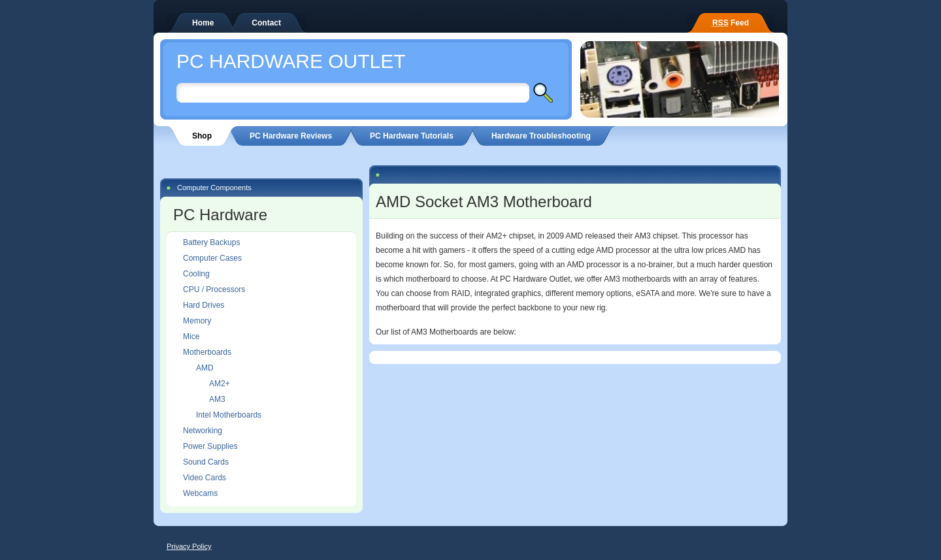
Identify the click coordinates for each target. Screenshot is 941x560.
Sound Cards (206, 462)
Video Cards (205, 478)
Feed (731, 23)
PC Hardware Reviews (291, 136)
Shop (202, 136)
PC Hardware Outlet (291, 61)
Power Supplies (210, 446)
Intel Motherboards (229, 415)
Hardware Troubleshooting (541, 136)
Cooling (196, 274)
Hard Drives (204, 305)
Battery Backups (211, 242)
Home (203, 23)
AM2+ (220, 384)
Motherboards (207, 352)
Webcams (200, 493)
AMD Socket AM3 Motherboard (484, 202)
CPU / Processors (214, 289)
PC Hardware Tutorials (412, 136)
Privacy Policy (189, 546)
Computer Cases (212, 258)
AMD (205, 368)
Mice (191, 337)
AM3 (217, 399)
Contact (266, 23)
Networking (203, 431)
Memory (197, 321)
